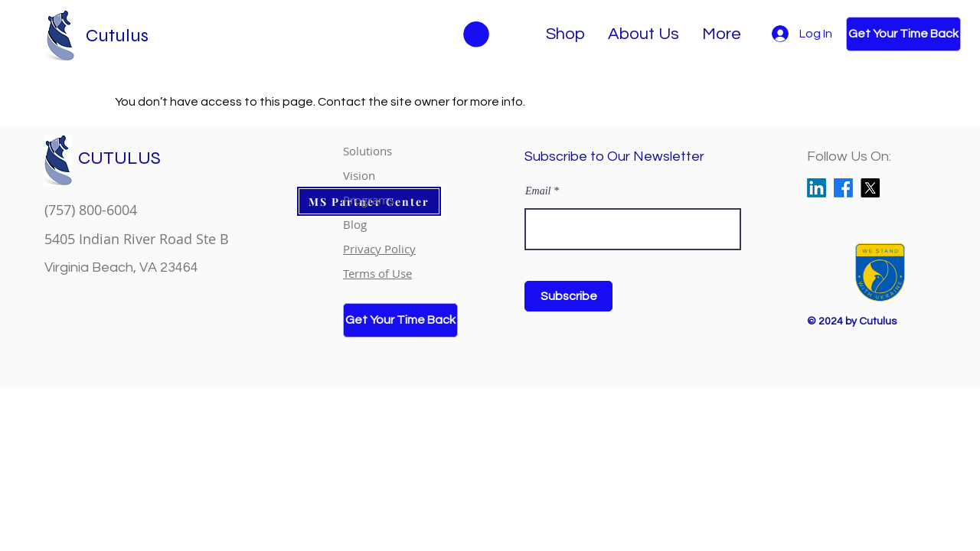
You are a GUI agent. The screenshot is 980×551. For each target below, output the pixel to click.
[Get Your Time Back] (903, 34)
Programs (369, 200)
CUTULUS (119, 158)
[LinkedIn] (817, 188)
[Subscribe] (568, 296)
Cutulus (117, 36)
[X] (870, 188)
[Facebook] (843, 188)
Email (538, 191)
